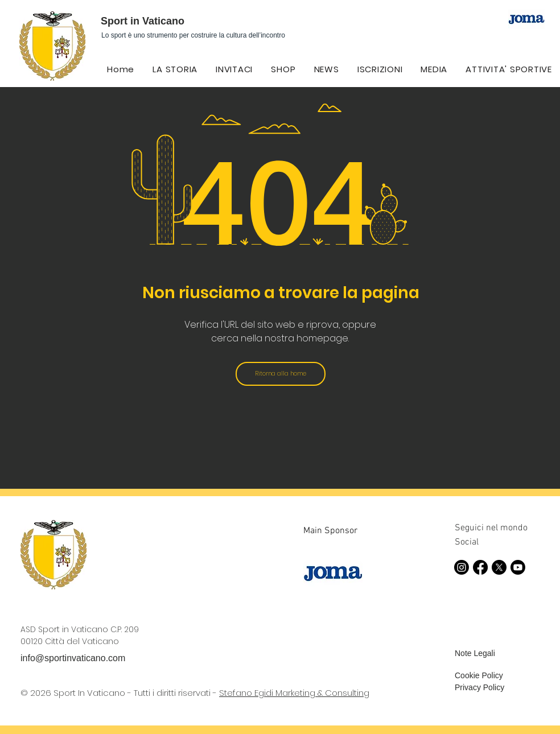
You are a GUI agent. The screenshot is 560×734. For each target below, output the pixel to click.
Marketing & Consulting (322, 693)
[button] (327, 69)
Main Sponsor (330, 531)
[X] (499, 567)
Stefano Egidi (247, 693)
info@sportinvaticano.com (73, 658)
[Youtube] (518, 567)
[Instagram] (462, 567)
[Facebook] (480, 567)
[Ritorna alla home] (281, 374)
